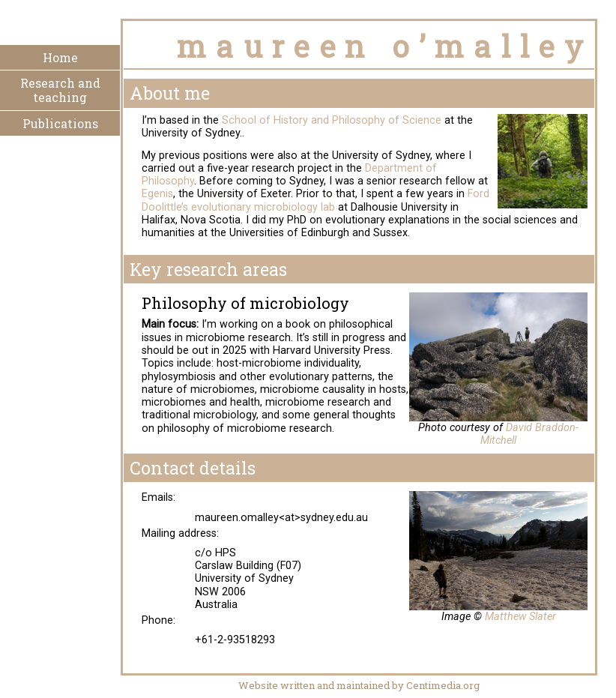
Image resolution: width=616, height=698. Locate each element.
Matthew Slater (520, 617)
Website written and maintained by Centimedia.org (359, 685)
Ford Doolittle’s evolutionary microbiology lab (315, 200)
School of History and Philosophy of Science (332, 120)
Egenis (157, 194)
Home (60, 57)
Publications (60, 123)
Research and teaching (60, 90)
